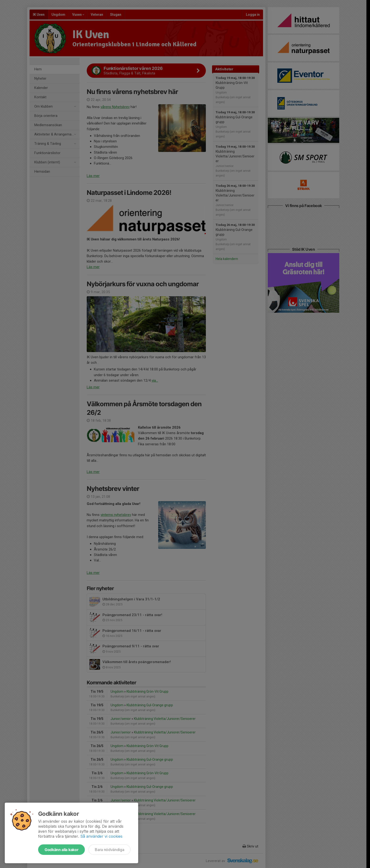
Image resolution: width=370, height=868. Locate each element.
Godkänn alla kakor (61, 850)
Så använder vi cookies (101, 836)
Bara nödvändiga (109, 850)
